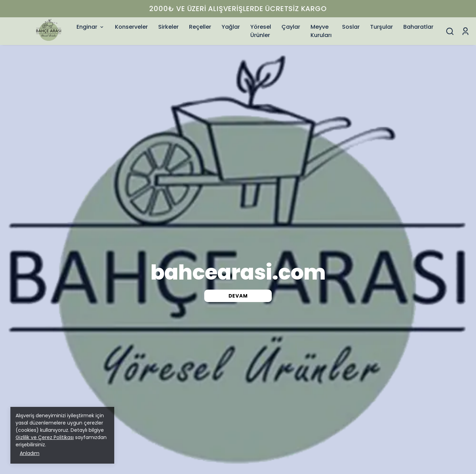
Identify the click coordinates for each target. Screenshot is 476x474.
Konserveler (131, 27)
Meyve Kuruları (321, 31)
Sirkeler (168, 27)
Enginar (91, 27)
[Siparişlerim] (465, 31)
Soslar (351, 27)
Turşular (381, 27)
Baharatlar (418, 27)
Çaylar (291, 27)
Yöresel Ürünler (261, 31)
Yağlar (231, 27)
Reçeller (200, 27)
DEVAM (238, 296)
